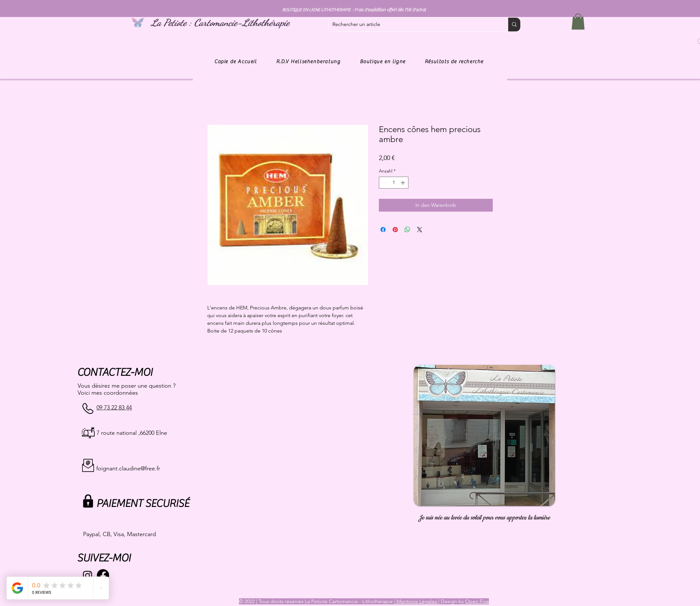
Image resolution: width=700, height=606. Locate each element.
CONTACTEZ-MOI (115, 372)
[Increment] (403, 183)
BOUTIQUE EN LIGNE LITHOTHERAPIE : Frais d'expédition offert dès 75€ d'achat (354, 10)
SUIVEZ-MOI (104, 558)
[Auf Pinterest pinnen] (395, 230)
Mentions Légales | (417, 601)
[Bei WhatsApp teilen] (407, 230)
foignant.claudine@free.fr (128, 468)
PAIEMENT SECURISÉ (143, 504)
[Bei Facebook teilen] (383, 230)
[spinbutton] (394, 183)
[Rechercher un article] (413, 25)
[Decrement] (384, 183)
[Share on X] (420, 230)
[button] (578, 21)
